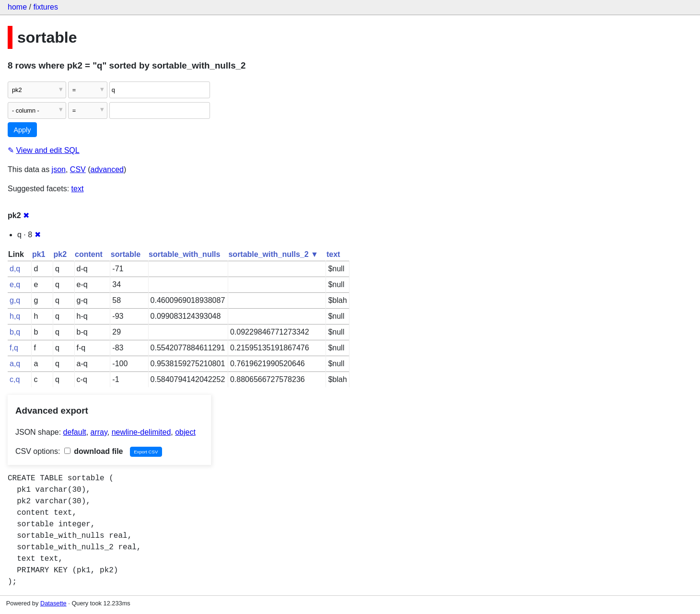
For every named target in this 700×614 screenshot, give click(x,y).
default (75, 432)
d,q (15, 269)
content (89, 254)
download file (94, 451)
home (17, 7)
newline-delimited (141, 432)
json (59, 169)
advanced (107, 169)
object (185, 432)
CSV (78, 169)
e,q (15, 284)
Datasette (53, 603)
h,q (15, 316)
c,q (15, 379)
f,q (14, 348)
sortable (126, 254)
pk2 (60, 254)
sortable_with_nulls (184, 254)
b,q (15, 332)
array (99, 432)
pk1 (39, 254)
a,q (15, 364)
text (78, 189)
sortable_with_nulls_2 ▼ (273, 254)
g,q (15, 300)
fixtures (46, 7)
